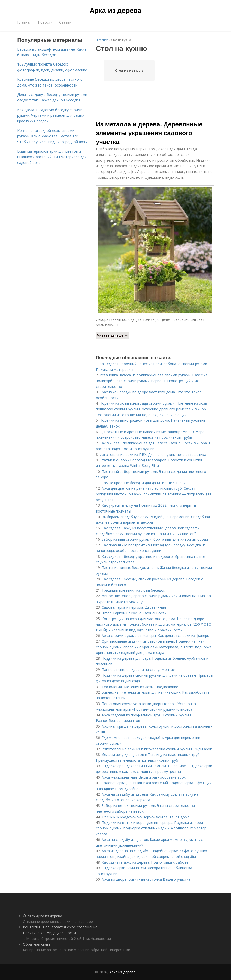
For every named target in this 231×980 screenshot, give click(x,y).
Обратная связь (37, 944)
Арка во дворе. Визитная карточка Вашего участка (146, 879)
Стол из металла (129, 70)
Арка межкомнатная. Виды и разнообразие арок (144, 777)
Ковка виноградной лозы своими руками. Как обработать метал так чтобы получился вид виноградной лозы (52, 136)
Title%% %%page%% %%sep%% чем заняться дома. (146, 817)
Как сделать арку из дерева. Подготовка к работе (145, 862)
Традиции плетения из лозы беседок (133, 590)
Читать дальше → (113, 335)
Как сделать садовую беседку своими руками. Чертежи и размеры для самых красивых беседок (51, 115)
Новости (45, 22)
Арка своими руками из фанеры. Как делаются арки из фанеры (156, 636)
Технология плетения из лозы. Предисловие (140, 687)
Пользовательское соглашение (70, 927)
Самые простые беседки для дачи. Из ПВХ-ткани (144, 483)
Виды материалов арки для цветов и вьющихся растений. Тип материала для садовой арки (52, 157)
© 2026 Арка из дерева (42, 916)
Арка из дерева (115, 11)
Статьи (65, 22)
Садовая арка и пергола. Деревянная (134, 607)
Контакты (31, 927)
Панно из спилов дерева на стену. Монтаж (139, 669)
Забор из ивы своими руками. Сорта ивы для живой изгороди (155, 539)
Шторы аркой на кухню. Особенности (134, 613)
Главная (24, 22)
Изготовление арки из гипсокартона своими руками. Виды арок (157, 749)
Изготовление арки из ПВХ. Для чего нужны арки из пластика (153, 454)
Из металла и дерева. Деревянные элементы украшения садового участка (149, 133)
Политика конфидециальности (49, 933)
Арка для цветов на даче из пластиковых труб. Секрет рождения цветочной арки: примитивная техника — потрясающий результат (153, 494)
